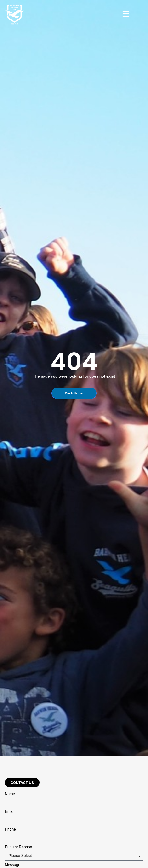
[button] (22, 783)
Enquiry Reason (18, 847)
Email (10, 812)
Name (10, 794)
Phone (10, 829)
